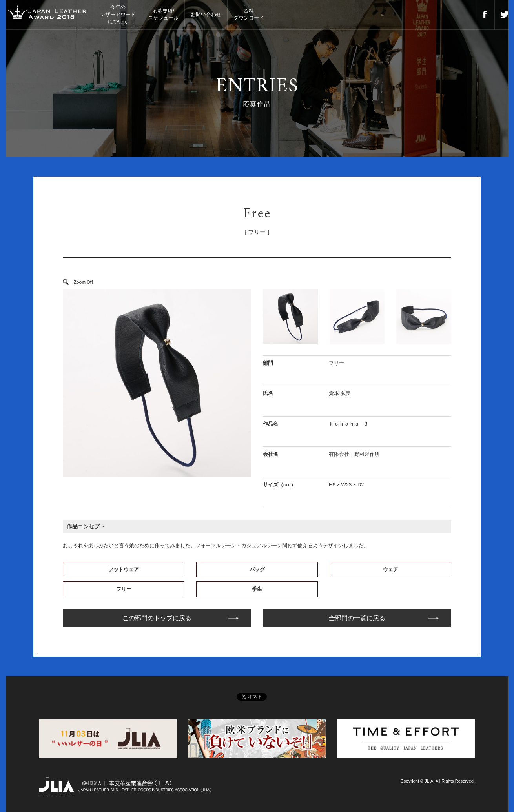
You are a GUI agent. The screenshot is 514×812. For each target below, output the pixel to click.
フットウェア (124, 569)
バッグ (257, 569)
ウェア (391, 569)
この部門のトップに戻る (157, 618)
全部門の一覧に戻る (357, 618)
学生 (257, 589)
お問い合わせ (206, 14)
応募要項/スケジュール (163, 14)
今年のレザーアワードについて (118, 14)
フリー (124, 589)
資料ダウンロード (249, 14)
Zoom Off (83, 282)
